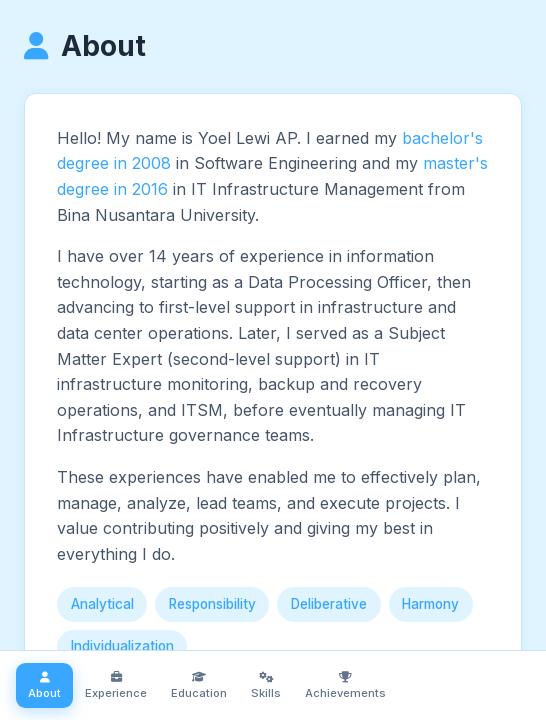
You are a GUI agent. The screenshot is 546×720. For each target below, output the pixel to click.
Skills (266, 685)
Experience (116, 685)
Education (199, 685)
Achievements (345, 685)
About (44, 685)
